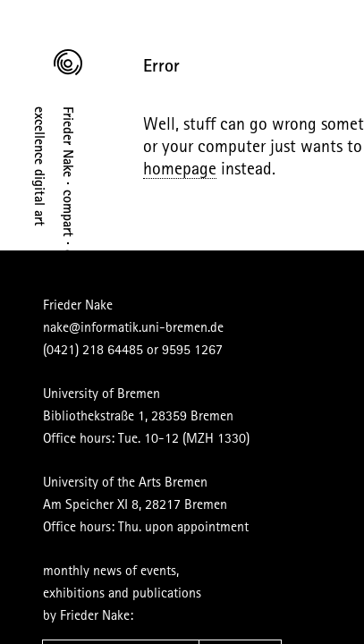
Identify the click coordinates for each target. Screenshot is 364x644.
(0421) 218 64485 (72, 328)
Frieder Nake (56, 292)
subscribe (219, 592)
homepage (260, 181)
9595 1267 (171, 328)
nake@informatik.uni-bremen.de (112, 310)
